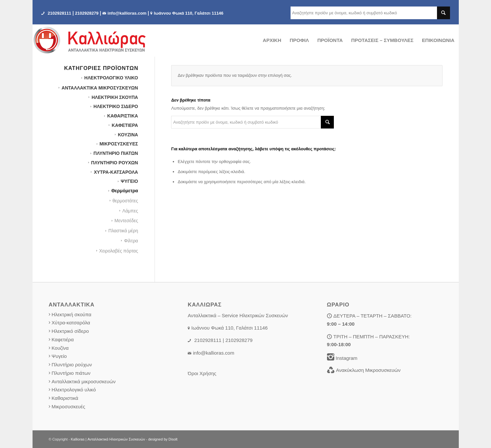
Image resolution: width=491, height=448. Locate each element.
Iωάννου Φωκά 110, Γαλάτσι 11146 (189, 13)
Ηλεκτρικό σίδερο (70, 331)
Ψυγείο (59, 356)
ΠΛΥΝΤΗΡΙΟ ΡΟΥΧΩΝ (115, 163)
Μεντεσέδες (126, 221)
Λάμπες (130, 211)
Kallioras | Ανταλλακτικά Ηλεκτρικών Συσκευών (108, 439)
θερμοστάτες (125, 201)
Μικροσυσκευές (68, 407)
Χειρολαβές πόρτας (119, 251)
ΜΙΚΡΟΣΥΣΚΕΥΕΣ (119, 144)
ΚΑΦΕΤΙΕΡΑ (125, 125)
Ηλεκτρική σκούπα (72, 314)
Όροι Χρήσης (202, 373)
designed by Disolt (163, 439)
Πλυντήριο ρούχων (72, 365)
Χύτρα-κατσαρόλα (71, 323)
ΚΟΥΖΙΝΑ (128, 135)
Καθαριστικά (65, 398)
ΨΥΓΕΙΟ (129, 181)
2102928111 (60, 13)
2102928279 (87, 13)
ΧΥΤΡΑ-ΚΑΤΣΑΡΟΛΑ (116, 172)
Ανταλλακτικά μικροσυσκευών (84, 381)
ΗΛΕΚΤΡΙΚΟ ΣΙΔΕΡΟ (116, 106)
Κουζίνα (60, 348)
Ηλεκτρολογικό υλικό (74, 390)
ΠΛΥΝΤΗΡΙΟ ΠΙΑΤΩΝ (116, 153)
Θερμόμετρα (125, 191)
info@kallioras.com (127, 13)
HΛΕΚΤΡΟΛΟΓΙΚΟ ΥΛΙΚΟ (111, 78)
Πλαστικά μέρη (123, 231)
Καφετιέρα (63, 339)
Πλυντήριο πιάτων (71, 373)
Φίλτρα (131, 241)
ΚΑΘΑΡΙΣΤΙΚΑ (123, 116)
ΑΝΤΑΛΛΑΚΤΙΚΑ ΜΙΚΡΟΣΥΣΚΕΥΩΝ (100, 88)
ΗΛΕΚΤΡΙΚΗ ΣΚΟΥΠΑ (115, 97)
